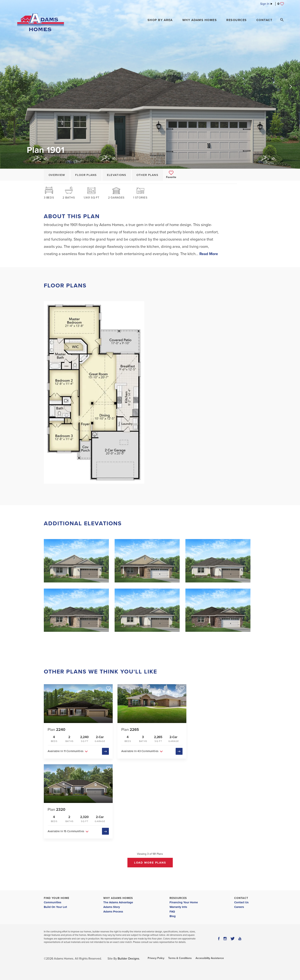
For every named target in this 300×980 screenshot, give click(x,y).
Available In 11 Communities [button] (66, 751)
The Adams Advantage (118, 902)
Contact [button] (264, 20)
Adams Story (112, 907)
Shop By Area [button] (160, 20)
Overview (57, 175)
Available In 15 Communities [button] (66, 831)
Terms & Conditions (180, 958)
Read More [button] (209, 254)
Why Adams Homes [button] (200, 20)
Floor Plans (86, 175)
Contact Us (241, 902)
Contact (241, 898)
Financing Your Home (184, 902)
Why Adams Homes (118, 898)
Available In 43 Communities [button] (140, 751)
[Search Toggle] (282, 20)
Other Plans (147, 175)
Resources (178, 898)
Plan (56, 730)
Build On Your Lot (55, 907)
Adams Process (113, 911)
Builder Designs (128, 958)
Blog (173, 916)
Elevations (117, 175)
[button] (160, 20)
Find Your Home (57, 898)
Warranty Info (178, 907)
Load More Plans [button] (150, 862)
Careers (239, 907)
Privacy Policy (156, 958)
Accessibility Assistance (210, 958)
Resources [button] (237, 20)
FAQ (172, 911)
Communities (53, 902)
